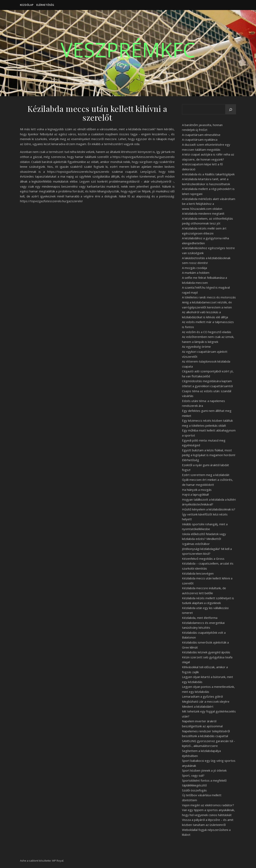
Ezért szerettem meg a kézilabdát (206, 475)
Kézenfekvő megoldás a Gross (203, 559)
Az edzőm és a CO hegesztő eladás (207, 332)
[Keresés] (231, 110)
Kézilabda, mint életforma (200, 618)
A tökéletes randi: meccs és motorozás (209, 297)
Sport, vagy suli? (193, 775)
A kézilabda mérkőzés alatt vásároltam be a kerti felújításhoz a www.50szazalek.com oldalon (209, 204)
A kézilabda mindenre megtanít (203, 213)
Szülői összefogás (194, 790)
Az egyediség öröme (196, 347)
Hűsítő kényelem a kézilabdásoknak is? (209, 509)
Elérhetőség (45, 5)
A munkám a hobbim (196, 273)
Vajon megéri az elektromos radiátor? (208, 805)
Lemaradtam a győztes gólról (202, 696)
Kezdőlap (27, 5)
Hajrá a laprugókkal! (195, 494)
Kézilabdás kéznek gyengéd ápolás (206, 652)
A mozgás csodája (194, 268)
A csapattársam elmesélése (201, 135)
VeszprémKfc (128, 50)
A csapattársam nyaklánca (200, 139)
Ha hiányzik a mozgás (197, 490)
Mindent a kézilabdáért (198, 706)
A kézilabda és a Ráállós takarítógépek (208, 174)
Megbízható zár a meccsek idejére (206, 701)
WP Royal (58, 861)
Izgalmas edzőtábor (196, 544)
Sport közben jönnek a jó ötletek (204, 770)
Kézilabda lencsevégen (198, 573)
